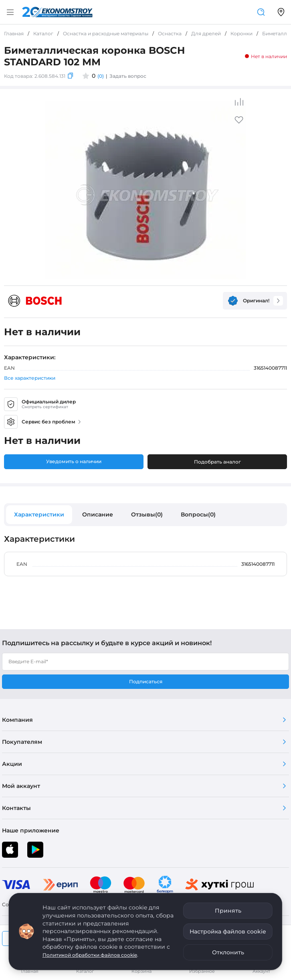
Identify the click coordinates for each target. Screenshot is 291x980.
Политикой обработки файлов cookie (90, 955)
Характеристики (39, 514)
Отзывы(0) (147, 514)
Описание (98, 514)
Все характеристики (30, 378)
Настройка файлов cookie (228, 931)
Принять (228, 911)
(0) (101, 76)
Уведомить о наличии (74, 461)
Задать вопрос (128, 76)
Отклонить (228, 952)
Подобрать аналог (217, 462)
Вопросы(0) (198, 514)
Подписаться (146, 681)
